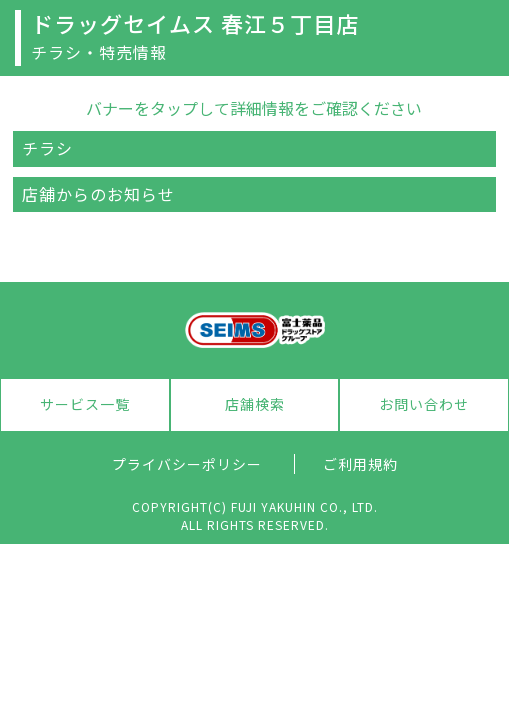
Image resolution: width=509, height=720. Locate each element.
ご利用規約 (360, 464)
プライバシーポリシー (187, 464)
